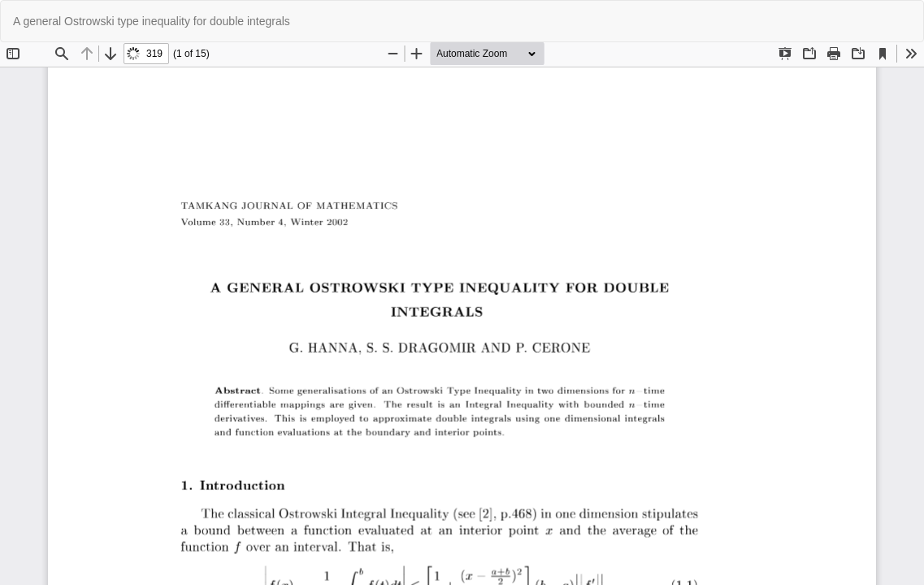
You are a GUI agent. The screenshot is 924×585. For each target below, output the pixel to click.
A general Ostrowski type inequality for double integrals (152, 21)
